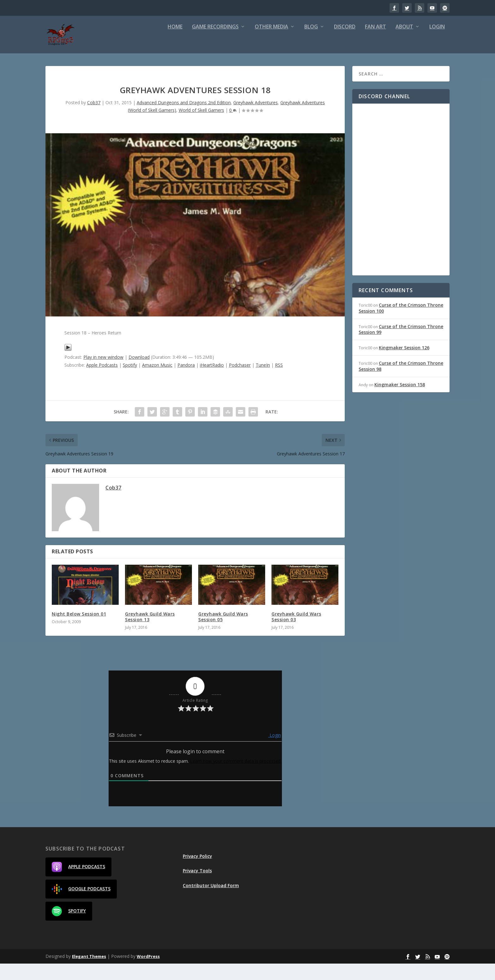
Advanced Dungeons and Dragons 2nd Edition (184, 119)
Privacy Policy (197, 872)
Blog (311, 43)
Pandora (186, 381)
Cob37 (94, 119)
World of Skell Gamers (201, 126)
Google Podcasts (81, 905)
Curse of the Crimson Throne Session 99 (401, 346)
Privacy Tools (197, 887)
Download (139, 373)
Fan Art (376, 43)
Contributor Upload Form (211, 902)
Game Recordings (215, 43)
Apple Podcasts (102, 381)
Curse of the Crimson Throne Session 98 (401, 382)
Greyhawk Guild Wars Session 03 (296, 633)
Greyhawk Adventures (256, 119)
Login (437, 43)
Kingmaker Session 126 (404, 364)
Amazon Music (157, 381)
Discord (345, 43)
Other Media (271, 43)
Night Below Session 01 (79, 630)
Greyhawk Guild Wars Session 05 (223, 633)
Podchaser (240, 381)
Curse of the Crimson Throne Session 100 (401, 324)
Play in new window (103, 373)
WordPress (148, 973)
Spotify (130, 381)
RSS (279, 381)
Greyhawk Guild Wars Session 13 (150, 633)
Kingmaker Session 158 (400, 401)
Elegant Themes (89, 973)
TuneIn (263, 381)
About (404, 43)
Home (175, 43)
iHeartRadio (212, 381)
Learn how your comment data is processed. (236, 777)
